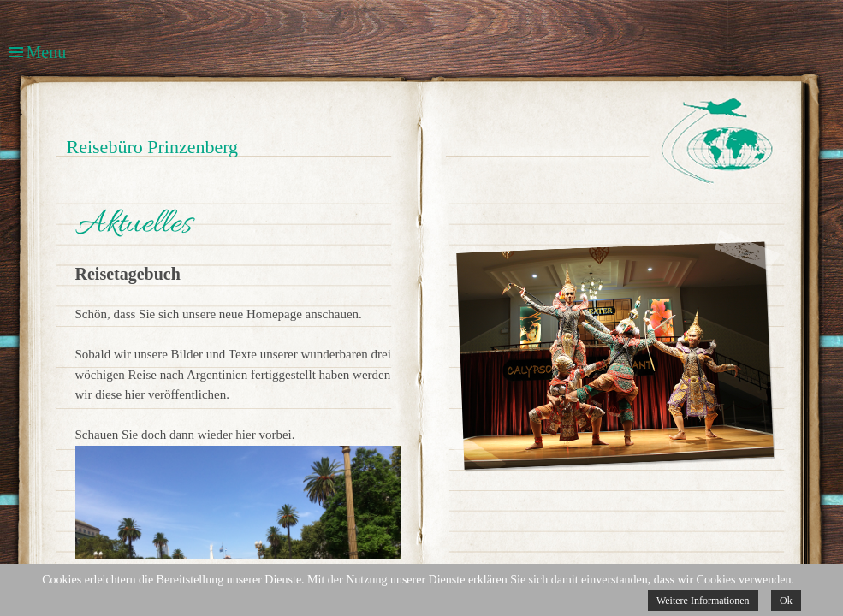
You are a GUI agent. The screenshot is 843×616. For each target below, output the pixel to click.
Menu (37, 52)
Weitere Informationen (703, 601)
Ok (786, 601)
